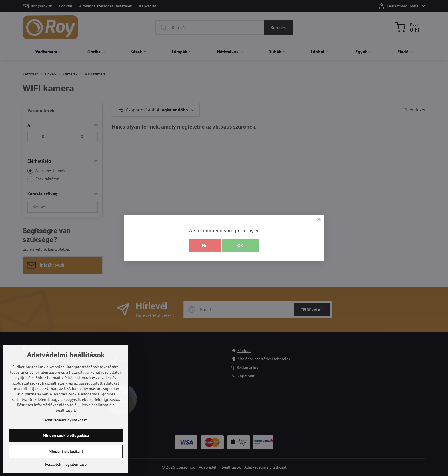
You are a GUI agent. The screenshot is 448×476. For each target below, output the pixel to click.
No (205, 245)
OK (240, 245)
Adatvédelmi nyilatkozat (66, 446)
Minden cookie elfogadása (66, 461)
